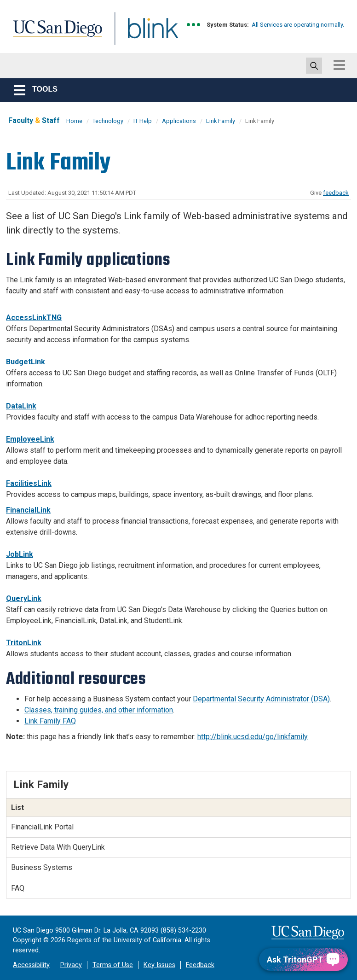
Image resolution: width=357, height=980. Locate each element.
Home (74, 121)
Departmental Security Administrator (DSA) (261, 699)
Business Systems (42, 867)
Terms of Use (113, 965)
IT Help (143, 121)
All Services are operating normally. (298, 25)
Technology (108, 121)
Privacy (71, 965)
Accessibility (31, 965)
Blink (144, 34)
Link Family (221, 121)
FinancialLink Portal (42, 827)
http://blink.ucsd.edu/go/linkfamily (253, 737)
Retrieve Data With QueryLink (58, 847)
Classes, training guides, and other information (99, 710)
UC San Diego (54, 34)
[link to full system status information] (194, 25)
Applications (179, 121)
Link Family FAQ (50, 721)
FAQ (18, 888)
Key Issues (159, 965)
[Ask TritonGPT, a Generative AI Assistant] (303, 960)
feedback (336, 193)
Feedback (200, 965)
